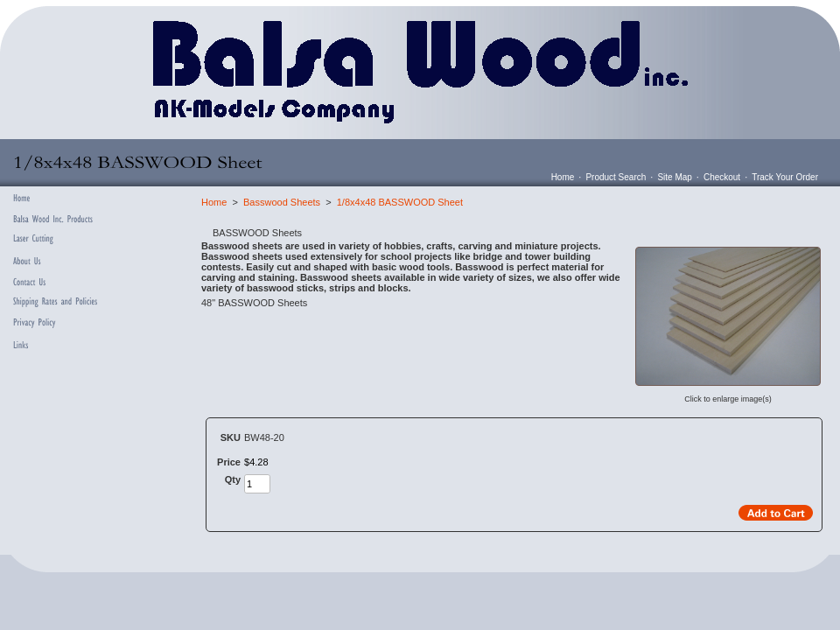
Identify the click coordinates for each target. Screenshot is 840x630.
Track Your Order (785, 177)
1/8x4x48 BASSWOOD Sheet (400, 202)
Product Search (616, 177)
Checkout (722, 177)
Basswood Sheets (282, 202)
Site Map (674, 177)
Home (563, 177)
